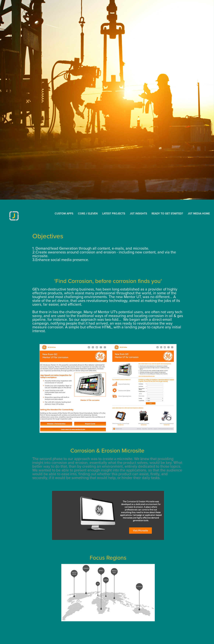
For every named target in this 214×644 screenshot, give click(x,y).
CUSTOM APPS (64, 213)
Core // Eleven (88, 213)
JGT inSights (138, 213)
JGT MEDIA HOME (199, 213)
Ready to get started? (167, 213)
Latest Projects (114, 213)
